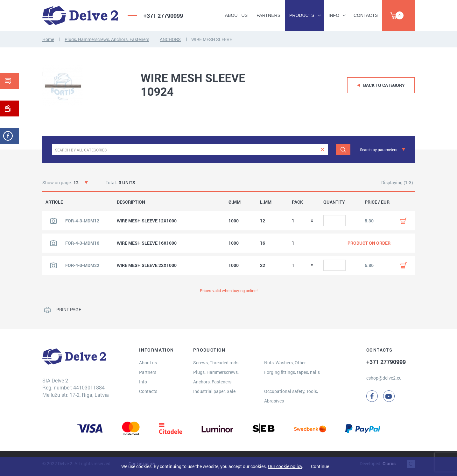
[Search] (343, 150)
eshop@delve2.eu (384, 378)
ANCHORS (170, 39)
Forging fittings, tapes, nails (292, 372)
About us (236, 15)
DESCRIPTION (131, 202)
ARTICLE (54, 202)
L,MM (266, 202)
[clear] (323, 150)
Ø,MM (235, 202)
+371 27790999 (163, 16)
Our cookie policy (285, 466)
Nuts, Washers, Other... (287, 363)
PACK (297, 202)
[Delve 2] (80, 16)
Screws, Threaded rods (216, 363)
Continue (320, 466)
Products (302, 15)
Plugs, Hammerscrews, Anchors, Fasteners (107, 39)
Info (334, 15)
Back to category (384, 85)
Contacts (366, 15)
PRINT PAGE (69, 309)
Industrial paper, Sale (214, 391)
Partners (268, 15)
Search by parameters (379, 150)
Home (48, 39)
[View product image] (53, 221)
